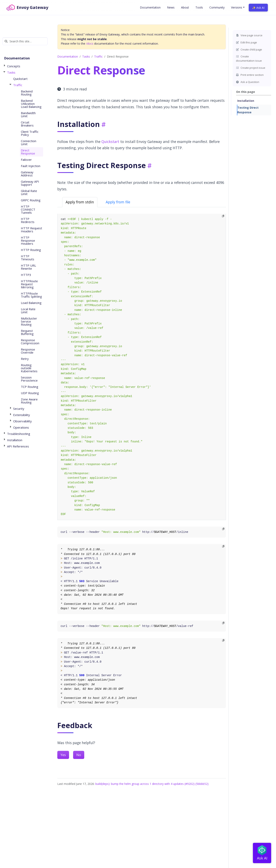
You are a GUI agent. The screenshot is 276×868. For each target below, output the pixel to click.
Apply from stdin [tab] (80, 202)
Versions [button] (237, 7)
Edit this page (246, 42)
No (79, 755)
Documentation (68, 56)
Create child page (249, 49)
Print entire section (250, 75)
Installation (246, 101)
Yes (63, 755)
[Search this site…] (25, 41)
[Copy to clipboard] (223, 216)
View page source (249, 35)
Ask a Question (248, 82)
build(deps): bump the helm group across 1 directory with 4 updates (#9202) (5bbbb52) (152, 784)
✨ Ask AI (258, 8)
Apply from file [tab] (118, 202)
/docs (90, 43)
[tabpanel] (142, 367)
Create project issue (251, 68)
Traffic (98, 56)
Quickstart (110, 142)
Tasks (86, 56)
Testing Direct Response (248, 110)
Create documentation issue (249, 58)
